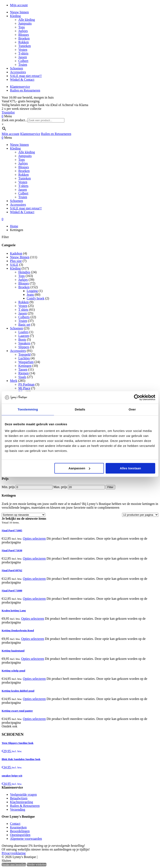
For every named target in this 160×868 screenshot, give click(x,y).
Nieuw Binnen (20, 257)
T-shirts (23, 53)
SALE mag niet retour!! (26, 76)
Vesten (23, 50)
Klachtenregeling (21, 802)
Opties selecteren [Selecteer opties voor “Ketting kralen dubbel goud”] (34, 699)
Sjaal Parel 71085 (12, 530)
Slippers (24, 347)
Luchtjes (24, 358)
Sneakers (24, 343)
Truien (23, 65)
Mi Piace (24, 388)
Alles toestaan (130, 468)
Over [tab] (132, 409)
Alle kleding (27, 20)
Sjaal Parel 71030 (12, 550)
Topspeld (24, 354)
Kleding (15, 16)
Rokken (24, 42)
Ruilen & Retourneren (25, 806)
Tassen (23, 369)
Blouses (24, 35)
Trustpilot (8, 112)
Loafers (23, 332)
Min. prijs (8, 487)
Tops (22, 27)
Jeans (30, 295)
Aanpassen (79, 468)
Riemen (24, 373)
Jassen (23, 57)
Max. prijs (60, 487)
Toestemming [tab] (28, 409)
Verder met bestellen (14, 865)
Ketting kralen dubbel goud (18, 691)
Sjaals (22, 377)
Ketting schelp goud (13, 671)
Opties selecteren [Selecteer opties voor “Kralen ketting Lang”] (33, 619)
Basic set (24, 325)
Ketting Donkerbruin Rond (18, 630)
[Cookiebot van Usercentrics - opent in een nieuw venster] (137, 397)
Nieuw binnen (19, 12)
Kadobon (16, 253)
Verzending (18, 809)
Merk (14, 381)
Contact (15, 824)
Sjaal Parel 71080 (12, 590)
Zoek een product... (15, 120)
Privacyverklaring (14, 853)
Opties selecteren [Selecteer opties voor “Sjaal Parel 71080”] (34, 599)
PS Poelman (26, 384)
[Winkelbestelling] (23, 515)
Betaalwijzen (19, 798)
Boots (22, 339)
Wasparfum (26, 362)
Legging (32, 291)
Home (14, 226)
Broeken (24, 38)
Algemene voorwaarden (26, 839)
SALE (14, 265)
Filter (110, 487)
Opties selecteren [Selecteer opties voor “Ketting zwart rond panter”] (34, 719)
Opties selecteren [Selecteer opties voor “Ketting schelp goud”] (34, 679)
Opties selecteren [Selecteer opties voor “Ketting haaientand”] (33, 659)
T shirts (23, 310)
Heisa (56, 857)
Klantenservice (20, 87)
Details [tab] (80, 409)
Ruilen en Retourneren (25, 90)
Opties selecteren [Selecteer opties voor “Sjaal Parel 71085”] (34, 538)
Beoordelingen (20, 831)
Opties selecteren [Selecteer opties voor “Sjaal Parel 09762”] (34, 579)
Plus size (16, 261)
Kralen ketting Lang (14, 610)
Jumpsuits (25, 23)
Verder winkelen (37, 865)
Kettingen (25, 366)
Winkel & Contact (22, 80)
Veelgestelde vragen (23, 794)
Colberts (24, 317)
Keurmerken (18, 827)
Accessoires (18, 72)
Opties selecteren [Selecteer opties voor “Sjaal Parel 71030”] (34, 558)
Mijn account (19, 5)
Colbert (23, 61)
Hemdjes (24, 272)
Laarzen (24, 336)
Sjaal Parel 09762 (12, 570)
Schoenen (16, 68)
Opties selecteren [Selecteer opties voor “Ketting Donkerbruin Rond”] (33, 639)
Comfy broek (36, 298)
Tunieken (25, 46)
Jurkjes (23, 31)
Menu (8, 116)
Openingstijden (20, 835)
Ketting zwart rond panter (17, 711)
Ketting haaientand (13, 651)
